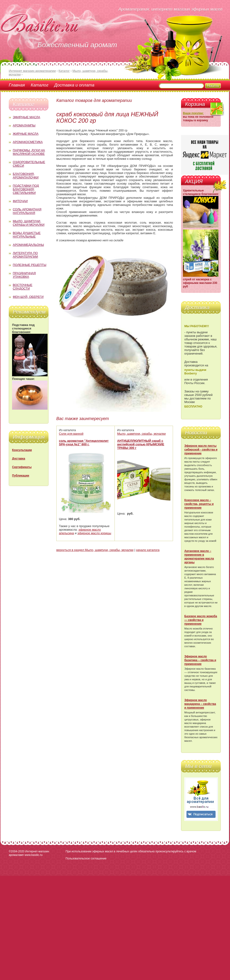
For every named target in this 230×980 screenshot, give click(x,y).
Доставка (19, 459)
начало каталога (148, 550)
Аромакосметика (28, 142)
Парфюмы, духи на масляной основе (29, 152)
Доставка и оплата (74, 85)
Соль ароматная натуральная (27, 211)
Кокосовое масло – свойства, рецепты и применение (199, 504)
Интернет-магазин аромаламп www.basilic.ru (29, 853)
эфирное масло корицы (94, 533)
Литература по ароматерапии (25, 255)
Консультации (22, 450)
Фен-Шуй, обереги (28, 297)
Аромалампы (24, 125)
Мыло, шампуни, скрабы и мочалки (29, 223)
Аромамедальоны (28, 245)
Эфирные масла (27, 117)
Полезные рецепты (30, 265)
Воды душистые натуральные (27, 235)
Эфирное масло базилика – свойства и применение (200, 660)
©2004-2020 (17, 851)
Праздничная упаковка (24, 275)
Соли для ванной (71, 434)
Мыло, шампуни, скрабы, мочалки (141, 434)
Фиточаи (20, 201)
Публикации (21, 476)
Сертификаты (22, 467)
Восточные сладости (23, 287)
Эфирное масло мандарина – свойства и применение (200, 704)
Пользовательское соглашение (86, 859)
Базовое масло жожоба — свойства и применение (201, 620)
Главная (17, 85)
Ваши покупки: (193, 113)
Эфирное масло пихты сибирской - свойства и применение (201, 450)
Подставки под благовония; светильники (26, 189)
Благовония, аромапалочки (26, 176)
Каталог (40, 85)
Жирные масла (26, 134)
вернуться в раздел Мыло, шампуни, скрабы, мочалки (95, 550)
